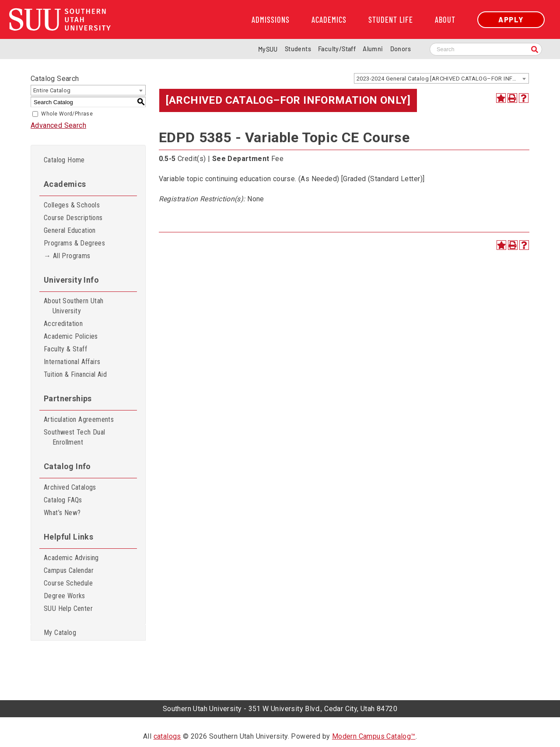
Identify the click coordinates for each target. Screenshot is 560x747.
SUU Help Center (68, 608)
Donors (401, 49)
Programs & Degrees (74, 243)
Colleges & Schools (72, 205)
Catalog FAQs (63, 500)
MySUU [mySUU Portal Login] (268, 49)
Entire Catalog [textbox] (52, 90)
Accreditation (63, 324)
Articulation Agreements (79, 419)
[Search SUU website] (486, 49)
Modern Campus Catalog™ (374, 736)
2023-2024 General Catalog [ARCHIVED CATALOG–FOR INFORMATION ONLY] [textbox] (443, 79)
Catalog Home (64, 160)
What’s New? (62, 513)
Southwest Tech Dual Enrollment (75, 437)
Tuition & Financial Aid (75, 374)
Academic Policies (71, 336)
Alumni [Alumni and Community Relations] (373, 49)
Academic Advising (71, 558)
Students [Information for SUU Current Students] (298, 49)
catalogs (167, 736)
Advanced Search (58, 125)
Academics (329, 20)
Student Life (391, 20)
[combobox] (441, 78)
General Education (70, 230)
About (445, 20)
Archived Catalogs (70, 487)
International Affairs (72, 362)
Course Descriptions (73, 218)
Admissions (271, 20)
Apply (511, 19)
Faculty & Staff (65, 349)
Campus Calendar (69, 570)
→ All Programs (67, 256)
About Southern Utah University (74, 306)
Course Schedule (68, 583)
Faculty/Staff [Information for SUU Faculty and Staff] (337, 49)
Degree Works (65, 596)
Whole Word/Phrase (67, 114)
